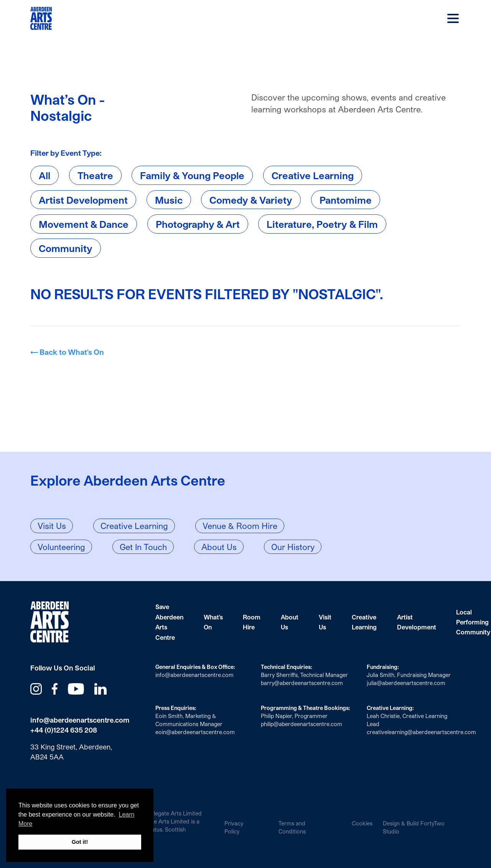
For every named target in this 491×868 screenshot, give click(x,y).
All (44, 175)
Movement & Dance (84, 224)
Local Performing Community (473, 622)
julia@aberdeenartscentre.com (406, 683)
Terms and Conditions (292, 827)
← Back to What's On (67, 352)
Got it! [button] (80, 842)
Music (169, 199)
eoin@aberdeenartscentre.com (195, 732)
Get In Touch (143, 547)
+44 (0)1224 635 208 (64, 730)
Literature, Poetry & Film (322, 224)
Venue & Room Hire (240, 526)
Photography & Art (198, 224)
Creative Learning (313, 175)
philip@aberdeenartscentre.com (302, 724)
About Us (219, 547)
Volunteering (61, 547)
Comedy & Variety (251, 199)
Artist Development (83, 199)
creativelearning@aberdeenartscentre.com (421, 732)
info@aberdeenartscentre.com (80, 720)
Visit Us (52, 526)
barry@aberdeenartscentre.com (302, 683)
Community (66, 248)
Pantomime (346, 199)
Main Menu (453, 18)
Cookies (362, 823)
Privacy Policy (234, 827)
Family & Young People (192, 175)
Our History (293, 547)
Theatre (95, 175)
